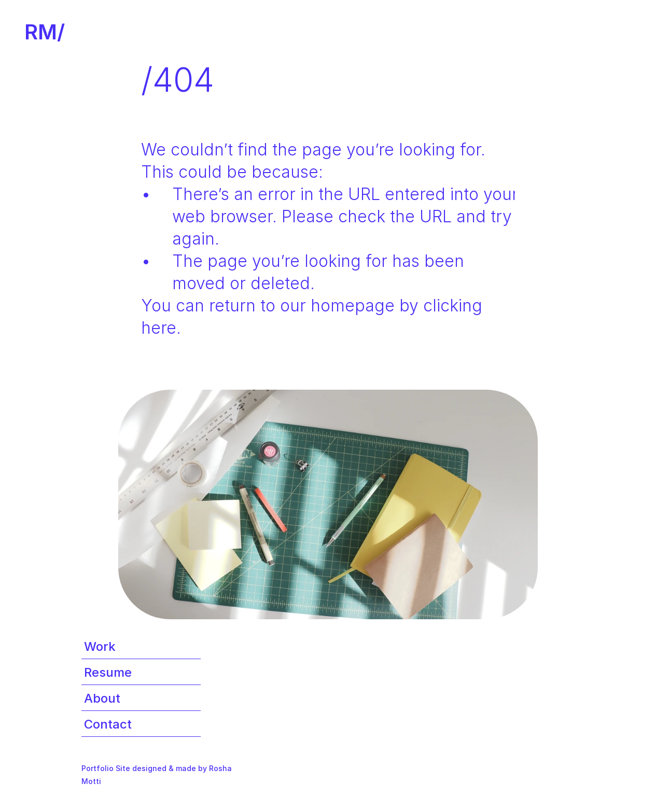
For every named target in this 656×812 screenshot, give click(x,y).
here (159, 328)
